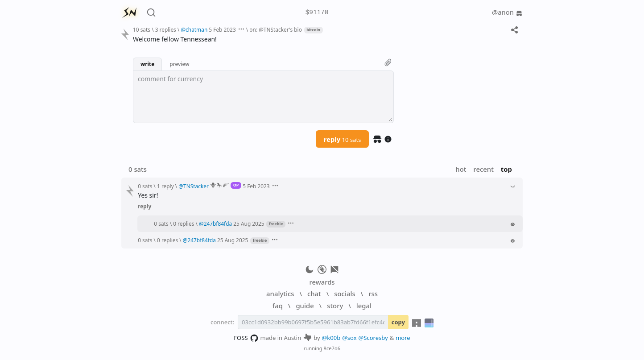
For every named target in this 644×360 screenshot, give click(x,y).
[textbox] (263, 97)
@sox (349, 338)
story (335, 306)
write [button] (147, 64)
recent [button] (483, 169)
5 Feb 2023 (222, 29)
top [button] (506, 169)
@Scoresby (373, 338)
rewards (322, 282)
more (403, 338)
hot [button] (461, 169)
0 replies (184, 223)
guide (305, 306)
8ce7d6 (332, 348)
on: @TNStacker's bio (276, 29)
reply (343, 139)
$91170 (317, 13)
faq (278, 306)
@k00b (331, 338)
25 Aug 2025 (249, 223)
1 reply (165, 186)
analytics (280, 294)
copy (398, 322)
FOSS (246, 338)
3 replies (166, 29)
